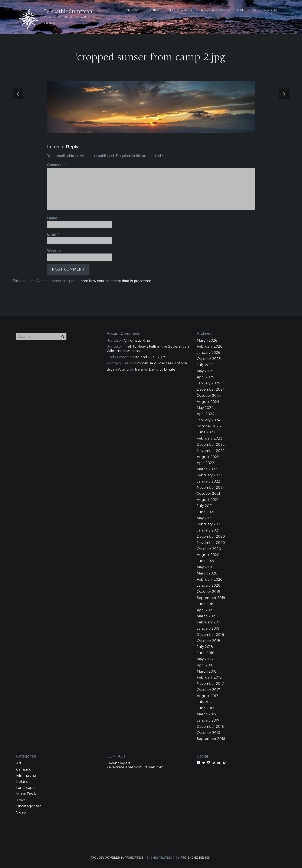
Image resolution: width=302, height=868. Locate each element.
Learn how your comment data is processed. (115, 281)
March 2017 (207, 714)
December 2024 (211, 389)
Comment (57, 165)
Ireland (22, 782)
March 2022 (207, 469)
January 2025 (208, 383)
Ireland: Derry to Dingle (155, 369)
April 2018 (205, 665)
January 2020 (209, 585)
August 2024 (208, 402)
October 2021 (208, 493)
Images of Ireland (215, 10)
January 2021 (208, 530)
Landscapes (26, 788)
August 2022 (208, 457)
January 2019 (208, 628)
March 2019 (207, 616)
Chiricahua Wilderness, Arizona (161, 363)
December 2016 (210, 727)
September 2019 (211, 598)
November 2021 (210, 488)
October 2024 (209, 396)
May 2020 (205, 567)
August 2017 (208, 696)
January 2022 (209, 481)
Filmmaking (26, 776)
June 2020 (206, 561)
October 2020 (209, 549)
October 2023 (209, 426)
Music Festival (28, 794)
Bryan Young (118, 369)
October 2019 (208, 592)
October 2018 (209, 641)
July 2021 (205, 506)
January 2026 (208, 353)
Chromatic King (137, 340)
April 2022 (206, 463)
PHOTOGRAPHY (181, 10)
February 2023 (210, 438)
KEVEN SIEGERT (275, 10)
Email (53, 234)
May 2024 (205, 408)
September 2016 (211, 739)
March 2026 (207, 340)
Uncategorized (29, 806)
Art (19, 763)
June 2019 (206, 604)
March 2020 (207, 573)
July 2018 (205, 647)
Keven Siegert (119, 763)
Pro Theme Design (195, 858)
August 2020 (208, 555)
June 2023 (206, 432)
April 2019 (205, 610)
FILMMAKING (131, 10)
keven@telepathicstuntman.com (135, 767)
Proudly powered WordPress (117, 858)
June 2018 (206, 653)
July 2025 (205, 365)
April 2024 (206, 414)
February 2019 (209, 622)
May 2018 (205, 659)
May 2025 (205, 371)
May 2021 (205, 518)
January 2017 (208, 720)
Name (54, 218)
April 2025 (205, 377)
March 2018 (207, 671)
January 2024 (209, 420)
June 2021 (206, 512)
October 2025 (209, 359)
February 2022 (210, 475)
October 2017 (208, 690)
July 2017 (205, 702)
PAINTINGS (155, 10)
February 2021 (209, 524)
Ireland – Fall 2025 (150, 357)
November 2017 (210, 684)
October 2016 (208, 733)
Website (54, 251)
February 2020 (210, 579)
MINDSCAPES (247, 10)
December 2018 (210, 635)
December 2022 (211, 445)
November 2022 (211, 451)
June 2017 (206, 708)
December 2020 (211, 536)
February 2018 (209, 677)
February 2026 (209, 346)
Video (21, 812)
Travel (22, 800)
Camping (24, 769)
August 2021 (208, 500)
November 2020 (211, 543)
